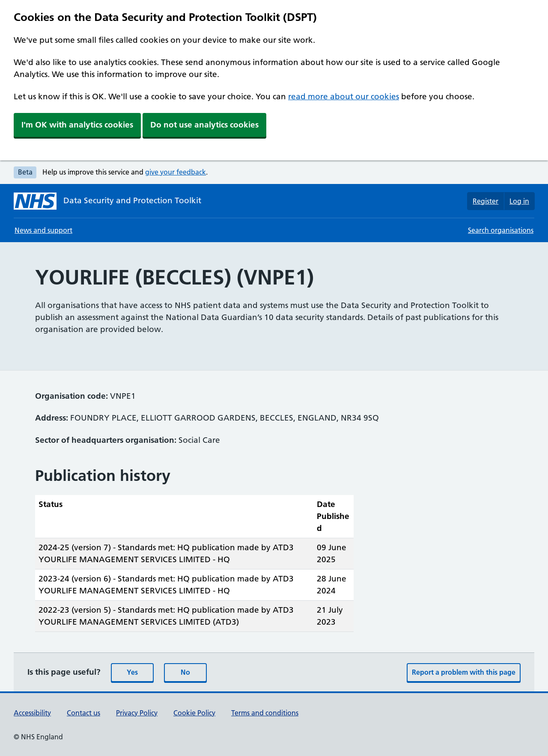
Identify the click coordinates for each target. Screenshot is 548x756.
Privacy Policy (137, 713)
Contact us (83, 713)
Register (485, 201)
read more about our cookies (344, 96)
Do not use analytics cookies (204, 125)
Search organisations (501, 230)
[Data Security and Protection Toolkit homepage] (107, 201)
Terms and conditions (265, 713)
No (185, 672)
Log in (519, 201)
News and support (43, 230)
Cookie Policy (194, 713)
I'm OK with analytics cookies (77, 125)
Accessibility (32, 713)
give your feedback (176, 172)
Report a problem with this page (464, 672)
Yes (132, 672)
